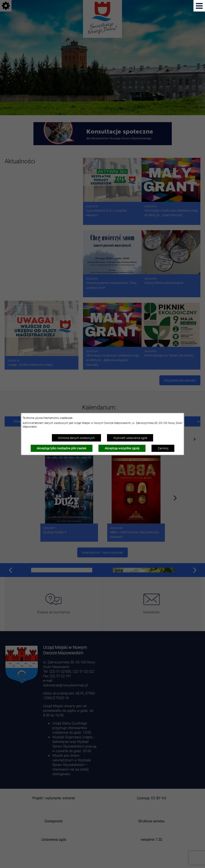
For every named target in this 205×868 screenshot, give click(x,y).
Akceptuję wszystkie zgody (122, 448)
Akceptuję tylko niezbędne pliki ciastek (61, 448)
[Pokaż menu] (199, 6)
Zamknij (163, 448)
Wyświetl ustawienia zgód (130, 438)
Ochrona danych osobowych (76, 438)
